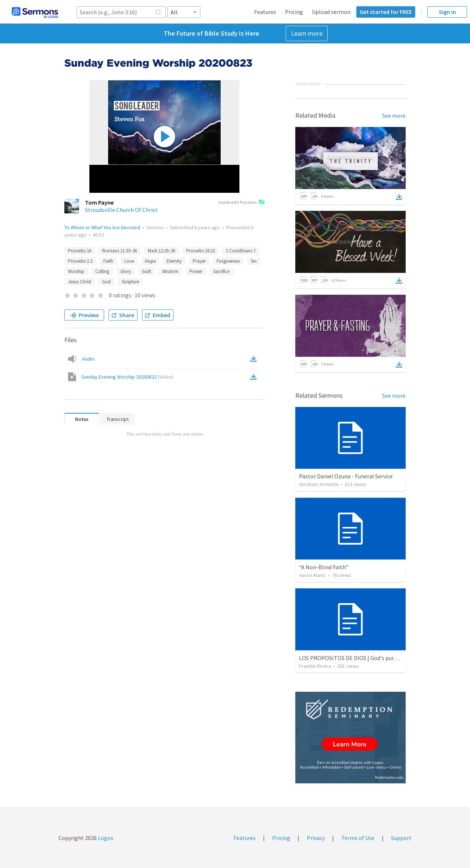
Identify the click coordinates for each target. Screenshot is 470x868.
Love (129, 261)
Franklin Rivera (315, 666)
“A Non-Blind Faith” (324, 567)
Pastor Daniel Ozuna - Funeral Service (346, 476)
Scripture (130, 282)
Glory (126, 271)
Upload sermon (331, 12)
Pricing (294, 12)
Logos (105, 838)
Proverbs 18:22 (200, 251)
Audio (88, 359)
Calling (102, 271)
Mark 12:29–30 (161, 251)
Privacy (316, 838)
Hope (150, 261)
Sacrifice (221, 271)
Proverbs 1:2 (80, 261)
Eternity (174, 261)
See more (394, 116)
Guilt (147, 271)
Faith (108, 261)
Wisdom (170, 271)
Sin (254, 261)
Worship (76, 271)
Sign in (447, 12)
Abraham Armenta (319, 484)
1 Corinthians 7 (241, 251)
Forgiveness (228, 261)
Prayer (199, 261)
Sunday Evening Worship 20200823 (127, 377)
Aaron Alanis (312, 575)
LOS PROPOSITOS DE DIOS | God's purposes (354, 658)
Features (265, 12)
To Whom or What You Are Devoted (102, 227)
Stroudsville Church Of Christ (121, 210)
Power (196, 271)
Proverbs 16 (80, 251)
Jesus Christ (80, 282)
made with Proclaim (241, 203)
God (106, 282)
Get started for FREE (386, 12)
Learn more (307, 33)
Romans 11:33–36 (120, 251)
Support (401, 838)
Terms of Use (358, 838)
